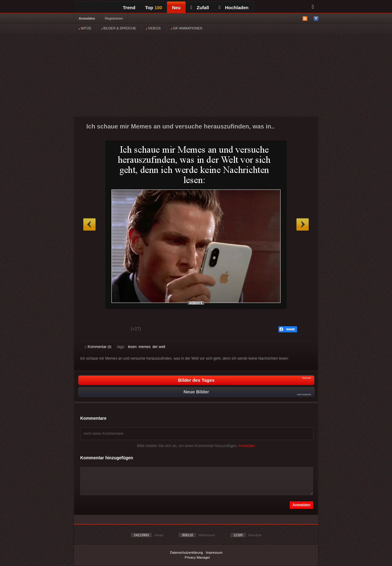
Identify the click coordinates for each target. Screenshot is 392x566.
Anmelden (87, 18)
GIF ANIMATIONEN (186, 28)
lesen (132, 347)
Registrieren (114, 18)
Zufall (200, 8)
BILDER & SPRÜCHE (119, 28)
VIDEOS (153, 28)
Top (154, 8)
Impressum (214, 553)
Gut (92, 330)
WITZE (85, 28)
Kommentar (98, 347)
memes (144, 347)
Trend (129, 8)
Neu (176, 8)
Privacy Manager (197, 557)
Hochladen (234, 8)
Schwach (115, 330)
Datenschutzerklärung (186, 553)
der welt (159, 347)
